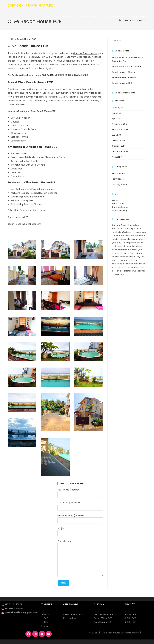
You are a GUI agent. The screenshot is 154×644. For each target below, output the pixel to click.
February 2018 (119, 140)
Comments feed (120, 207)
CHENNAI (99, 605)
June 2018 (117, 135)
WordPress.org (119, 210)
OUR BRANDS (71, 605)
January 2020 (119, 108)
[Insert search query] (129, 41)
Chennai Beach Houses (30, 5)
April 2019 (117, 119)
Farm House (118, 179)
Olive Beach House (61, 57)
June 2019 (117, 113)
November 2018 (120, 124)
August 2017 (118, 157)
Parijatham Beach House (124, 77)
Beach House (119, 173)
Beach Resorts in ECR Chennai (127, 67)
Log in (115, 200)
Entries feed (118, 204)
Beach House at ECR (122, 83)
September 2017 (120, 151)
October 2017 (118, 146)
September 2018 (120, 130)
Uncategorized (119, 184)
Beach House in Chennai (124, 72)
